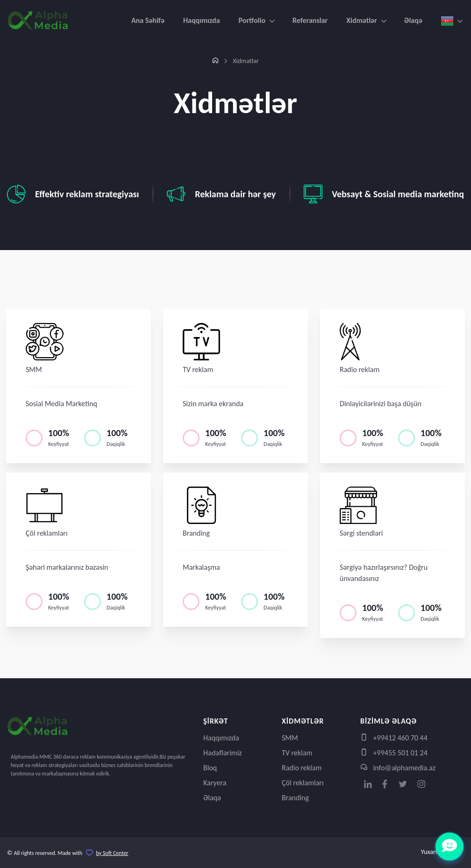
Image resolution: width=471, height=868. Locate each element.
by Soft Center (112, 853)
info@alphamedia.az (398, 768)
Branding (295, 798)
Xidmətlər (362, 20)
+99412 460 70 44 (394, 738)
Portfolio (252, 20)
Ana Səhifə (148, 20)
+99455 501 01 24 (394, 753)
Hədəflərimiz (223, 753)
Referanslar (310, 20)
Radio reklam (302, 768)
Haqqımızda (202, 20)
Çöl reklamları (303, 783)
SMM (290, 738)
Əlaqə (413, 20)
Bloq (210, 768)
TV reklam (297, 753)
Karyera (215, 783)
